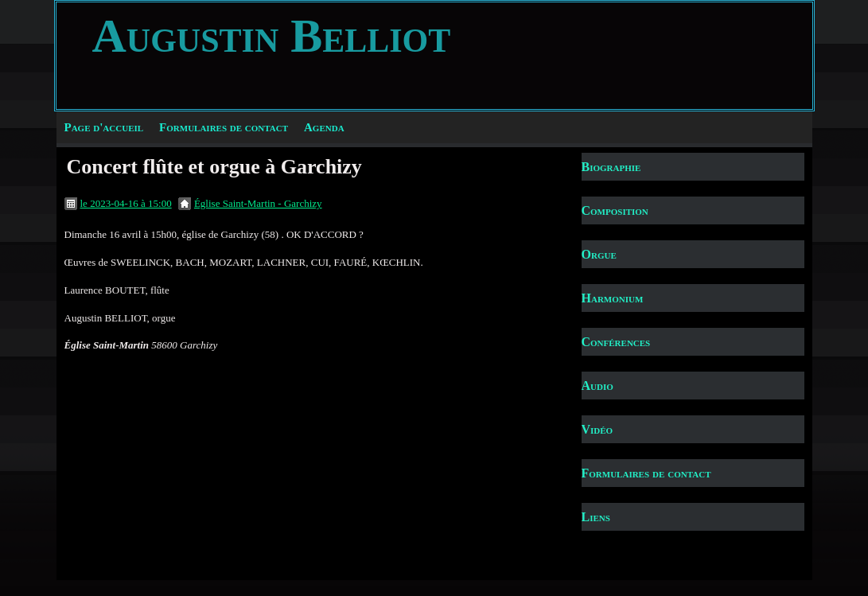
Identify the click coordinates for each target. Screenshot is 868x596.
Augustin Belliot (272, 36)
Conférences (616, 342)
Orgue (599, 254)
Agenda (324, 127)
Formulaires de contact (224, 127)
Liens (596, 517)
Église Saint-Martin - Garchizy (258, 203)
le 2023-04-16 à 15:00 (126, 203)
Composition (615, 210)
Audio (597, 386)
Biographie (611, 167)
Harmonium (613, 298)
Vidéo (597, 429)
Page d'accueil (104, 127)
